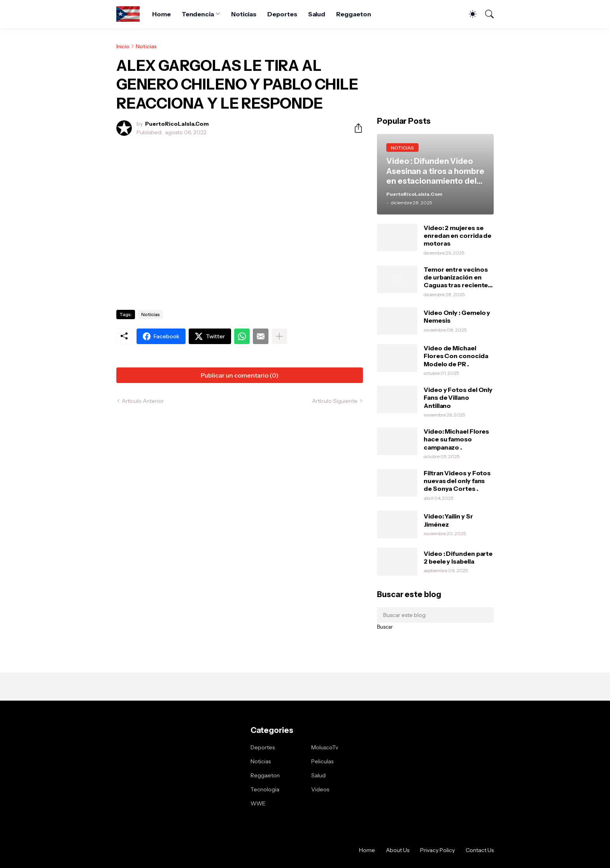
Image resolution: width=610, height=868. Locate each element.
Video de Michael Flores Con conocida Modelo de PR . (456, 356)
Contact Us (480, 850)
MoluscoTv (325, 747)
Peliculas (322, 761)
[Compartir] (355, 128)
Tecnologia (265, 789)
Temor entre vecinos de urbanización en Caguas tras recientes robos (457, 277)
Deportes (282, 14)
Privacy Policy (437, 850)
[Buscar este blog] (435, 615)
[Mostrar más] (279, 336)
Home (161, 14)
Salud (317, 14)
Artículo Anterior (143, 401)
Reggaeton (353, 14)
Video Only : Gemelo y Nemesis (457, 316)
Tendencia (198, 14)
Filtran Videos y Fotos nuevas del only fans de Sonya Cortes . (457, 481)
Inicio (123, 46)
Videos (320, 789)
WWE (258, 803)
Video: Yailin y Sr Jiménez (448, 520)
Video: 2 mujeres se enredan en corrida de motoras (457, 236)
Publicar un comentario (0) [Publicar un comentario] (240, 375)
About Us (398, 850)
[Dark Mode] (469, 14)
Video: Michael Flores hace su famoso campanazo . (456, 439)
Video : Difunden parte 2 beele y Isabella (458, 557)
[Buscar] (486, 14)
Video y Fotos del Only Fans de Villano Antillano (458, 398)
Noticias (244, 14)
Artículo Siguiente (335, 401)
